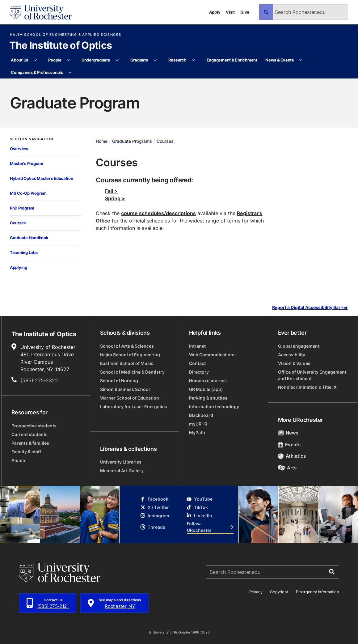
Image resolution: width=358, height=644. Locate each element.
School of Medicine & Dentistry (132, 372)
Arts (287, 468)
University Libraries (121, 462)
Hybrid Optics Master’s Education (42, 178)
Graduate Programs (132, 141)
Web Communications (212, 355)
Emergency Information (318, 592)
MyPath (197, 432)
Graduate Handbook (29, 238)
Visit (230, 12)
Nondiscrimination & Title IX (307, 387)
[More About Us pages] (35, 60)
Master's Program (27, 163)
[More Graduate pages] (155, 60)
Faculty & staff (26, 452)
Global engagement (299, 346)
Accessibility (292, 355)
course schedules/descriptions (158, 213)
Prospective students (34, 426)
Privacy (256, 592)
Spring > (115, 198)
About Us (19, 60)
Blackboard (201, 415)
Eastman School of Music (127, 363)
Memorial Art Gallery (122, 470)
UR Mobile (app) (206, 389)
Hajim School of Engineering (130, 355)
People (55, 60)
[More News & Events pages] (301, 60)
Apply (215, 12)
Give (245, 12)
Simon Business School (125, 389)
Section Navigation (32, 139)
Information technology (214, 407)
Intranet (197, 346)
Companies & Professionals (37, 72)
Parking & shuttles (208, 398)
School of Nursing (119, 381)
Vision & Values (294, 363)
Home (102, 141)
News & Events (280, 60)
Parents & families (30, 443)
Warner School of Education (130, 398)
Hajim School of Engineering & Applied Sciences (65, 35)
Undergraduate (96, 60)
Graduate (139, 60)
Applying (19, 267)
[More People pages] (68, 60)
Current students (29, 434)
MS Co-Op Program (28, 193)
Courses (18, 223)
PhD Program (22, 208)
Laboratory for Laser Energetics (134, 407)
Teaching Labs (24, 252)
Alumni (19, 460)
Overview (19, 149)
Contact (197, 363)
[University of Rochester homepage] (41, 12)
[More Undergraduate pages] (117, 60)
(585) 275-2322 (39, 380)
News (288, 433)
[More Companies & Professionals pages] (70, 73)
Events (289, 445)
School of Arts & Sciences (127, 346)
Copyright (279, 592)
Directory (199, 372)
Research (177, 60)
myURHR (198, 424)
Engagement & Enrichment (232, 60)
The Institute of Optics (61, 46)
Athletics (292, 456)
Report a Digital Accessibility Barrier (310, 307)
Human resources (208, 381)
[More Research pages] (194, 60)
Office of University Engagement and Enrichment (312, 375)
